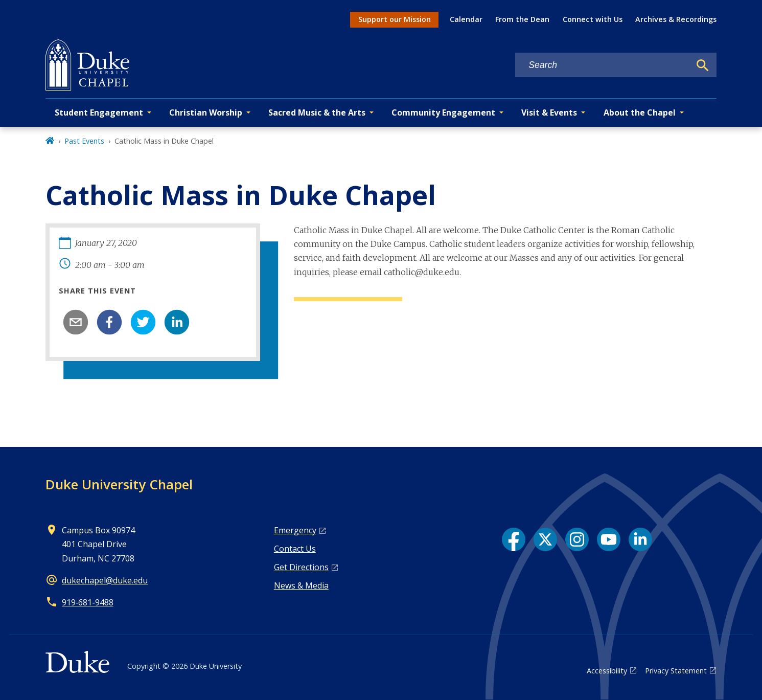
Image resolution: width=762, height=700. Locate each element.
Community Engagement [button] (443, 112)
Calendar (466, 19)
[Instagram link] (577, 539)
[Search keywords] (603, 65)
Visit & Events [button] (549, 112)
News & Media (301, 585)
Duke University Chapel (119, 484)
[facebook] (109, 322)
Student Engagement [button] (99, 112)
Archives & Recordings (676, 19)
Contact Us (295, 549)
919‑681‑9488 (88, 602)
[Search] (703, 65)
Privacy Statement (676, 671)
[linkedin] (177, 322)
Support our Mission (395, 19)
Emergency (295, 530)
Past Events (84, 141)
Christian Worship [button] (206, 112)
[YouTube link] (609, 539)
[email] (76, 322)
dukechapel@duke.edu (105, 580)
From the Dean (522, 19)
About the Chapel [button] (640, 112)
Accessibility (607, 671)
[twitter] (143, 322)
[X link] (545, 539)
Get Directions (301, 567)
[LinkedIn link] (640, 539)
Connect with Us (593, 19)
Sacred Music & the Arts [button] (317, 112)
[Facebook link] (514, 539)
